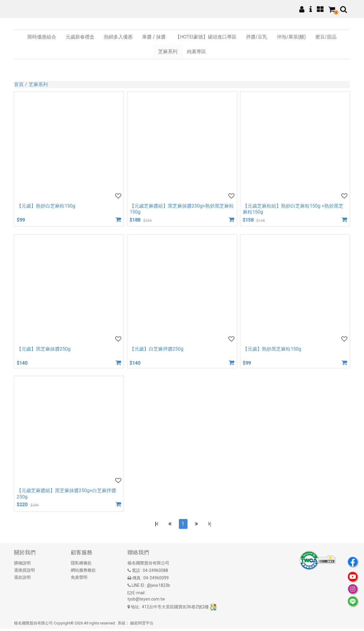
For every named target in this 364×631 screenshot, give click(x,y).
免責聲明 (79, 579)
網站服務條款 (83, 572)
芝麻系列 (38, 84)
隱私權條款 (81, 565)
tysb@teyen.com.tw (146, 601)
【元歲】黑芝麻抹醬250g (44, 349)
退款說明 (22, 579)
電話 (136, 572)
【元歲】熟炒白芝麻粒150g (46, 206)
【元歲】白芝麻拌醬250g (156, 349)
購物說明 (22, 565)
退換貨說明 (24, 572)
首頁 (19, 84)
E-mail (139, 595)
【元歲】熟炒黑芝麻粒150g (272, 349)
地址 (135, 609)
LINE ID (138, 587)
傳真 (136, 580)
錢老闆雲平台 (142, 625)
